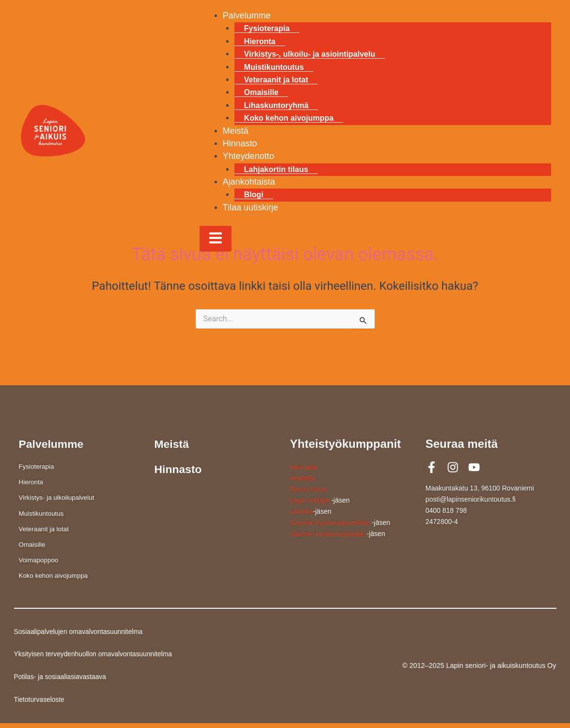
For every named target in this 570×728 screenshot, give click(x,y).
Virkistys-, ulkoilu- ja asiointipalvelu (310, 54)
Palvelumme (247, 16)
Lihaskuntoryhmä (276, 105)
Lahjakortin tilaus (276, 169)
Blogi (254, 195)
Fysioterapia (267, 28)
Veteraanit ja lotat (276, 80)
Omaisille (261, 92)
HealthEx (304, 478)
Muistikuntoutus (274, 67)
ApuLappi (304, 467)
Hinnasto (240, 143)
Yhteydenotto (248, 156)
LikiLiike (302, 511)
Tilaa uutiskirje (250, 207)
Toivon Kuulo (309, 489)
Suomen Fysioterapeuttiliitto (332, 522)
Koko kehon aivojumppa (289, 118)
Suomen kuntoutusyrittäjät (329, 534)
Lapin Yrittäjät (311, 500)
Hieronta (260, 41)
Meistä (236, 131)
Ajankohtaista (249, 182)
